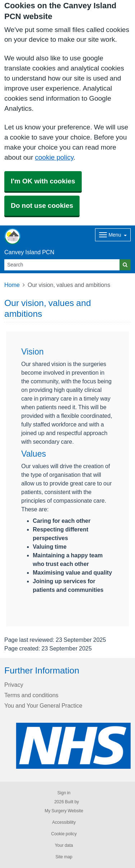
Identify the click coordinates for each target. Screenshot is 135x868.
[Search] (62, 265)
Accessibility (64, 822)
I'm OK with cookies (43, 181)
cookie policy (54, 157)
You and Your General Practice (43, 705)
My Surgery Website (64, 811)
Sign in (64, 793)
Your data (64, 845)
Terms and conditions (31, 695)
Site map (64, 857)
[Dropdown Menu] (113, 235)
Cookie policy (64, 834)
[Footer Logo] (73, 746)
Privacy (14, 685)
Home (12, 285)
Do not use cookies (42, 205)
